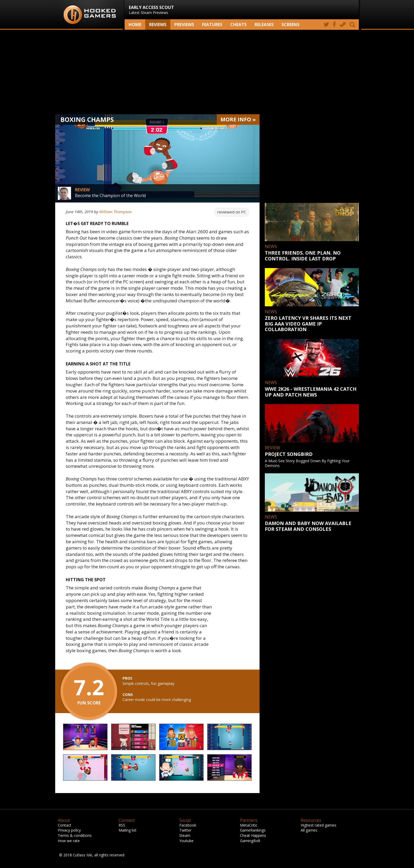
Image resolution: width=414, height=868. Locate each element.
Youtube (186, 841)
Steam (185, 835)
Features (212, 25)
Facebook (188, 825)
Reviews (158, 25)
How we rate (69, 841)
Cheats (238, 25)
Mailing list (128, 830)
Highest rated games (319, 825)
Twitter (185, 830)
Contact (65, 825)
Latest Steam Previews (151, 10)
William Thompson (116, 212)
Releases (264, 25)
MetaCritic (249, 825)
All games (309, 830)
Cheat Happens (253, 835)
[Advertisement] (207, 72)
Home (135, 25)
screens (290, 25)
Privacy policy (69, 830)
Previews (184, 25)
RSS (122, 825)
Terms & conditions (75, 835)
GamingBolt (250, 841)
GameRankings (253, 830)
